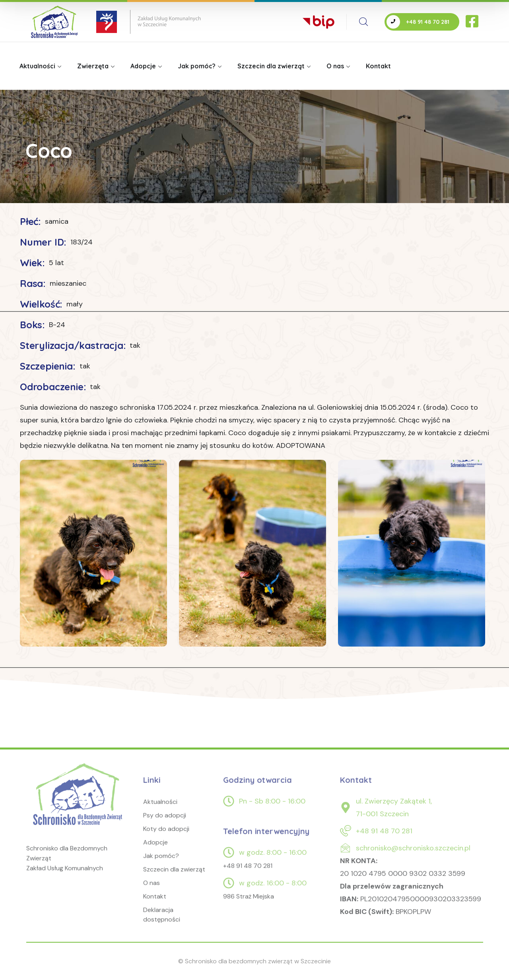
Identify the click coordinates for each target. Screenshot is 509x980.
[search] (363, 22)
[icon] (473, 22)
